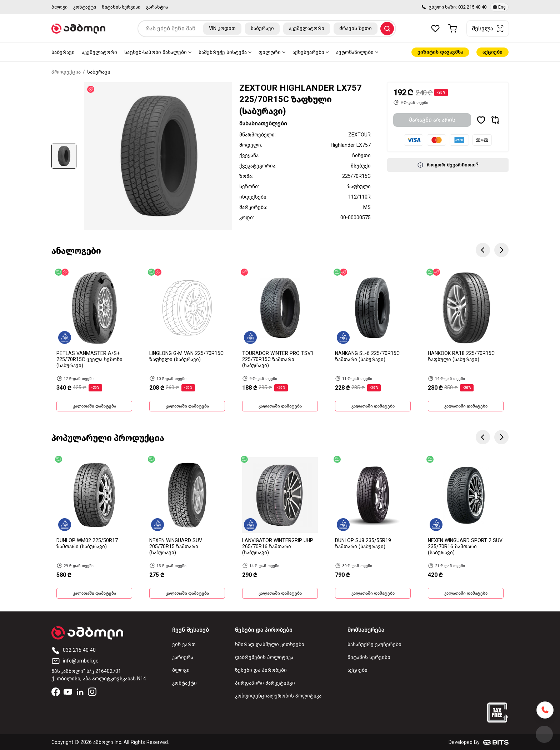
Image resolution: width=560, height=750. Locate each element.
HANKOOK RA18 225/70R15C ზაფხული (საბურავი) (461, 356)
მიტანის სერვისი (121, 7)
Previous (483, 250)
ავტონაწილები (355, 52)
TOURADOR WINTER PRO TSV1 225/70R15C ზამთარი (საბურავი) (278, 359)
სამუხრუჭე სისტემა (223, 52)
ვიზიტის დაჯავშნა (440, 52)
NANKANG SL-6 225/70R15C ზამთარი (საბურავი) (367, 356)
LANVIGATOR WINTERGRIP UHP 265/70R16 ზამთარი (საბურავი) (278, 547)
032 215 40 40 (472, 7)
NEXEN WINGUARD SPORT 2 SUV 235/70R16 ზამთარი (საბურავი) (465, 547)
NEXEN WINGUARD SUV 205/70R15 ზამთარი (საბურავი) (176, 547)
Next (501, 250)
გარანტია (157, 7)
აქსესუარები (308, 52)
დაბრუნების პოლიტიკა (264, 657)
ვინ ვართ (184, 644)
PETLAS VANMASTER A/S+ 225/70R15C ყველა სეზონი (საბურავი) (89, 359)
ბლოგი (59, 7)
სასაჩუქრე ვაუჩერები (374, 644)
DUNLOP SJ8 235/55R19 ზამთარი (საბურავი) (363, 544)
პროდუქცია (66, 72)
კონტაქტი (85, 7)
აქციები (492, 52)
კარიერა (183, 657)
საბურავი (63, 52)
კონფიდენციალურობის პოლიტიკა (278, 696)
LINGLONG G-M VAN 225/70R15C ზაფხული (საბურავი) (186, 356)
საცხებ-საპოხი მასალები (156, 52)
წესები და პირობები (261, 670)
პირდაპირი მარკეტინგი (265, 683)
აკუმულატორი (99, 52)
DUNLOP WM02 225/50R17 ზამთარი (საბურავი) (87, 544)
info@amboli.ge (75, 661)
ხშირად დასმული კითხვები (270, 644)
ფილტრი (270, 52)
